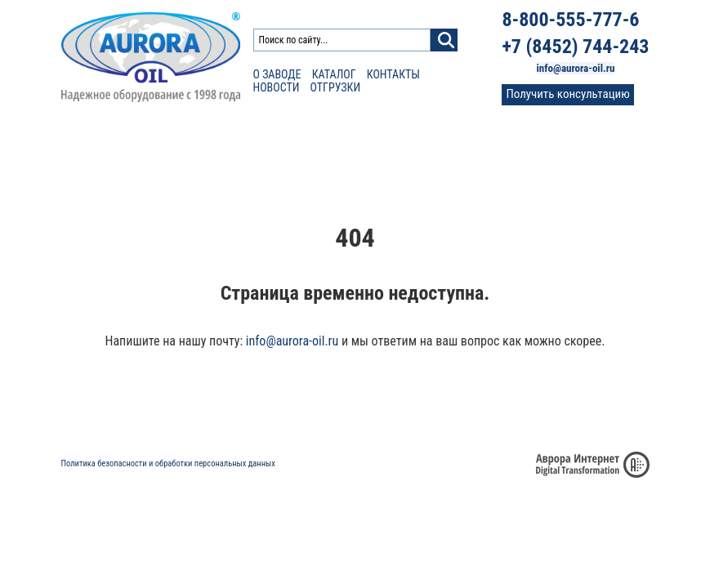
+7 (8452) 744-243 (575, 47)
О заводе (277, 74)
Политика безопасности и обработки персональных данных (168, 463)
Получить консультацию (567, 94)
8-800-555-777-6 (570, 20)
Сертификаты (321, 147)
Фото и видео (474, 147)
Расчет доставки (219, 147)
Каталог (334, 74)
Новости (277, 87)
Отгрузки (336, 87)
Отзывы (398, 147)
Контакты (393, 74)
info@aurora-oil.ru (576, 68)
